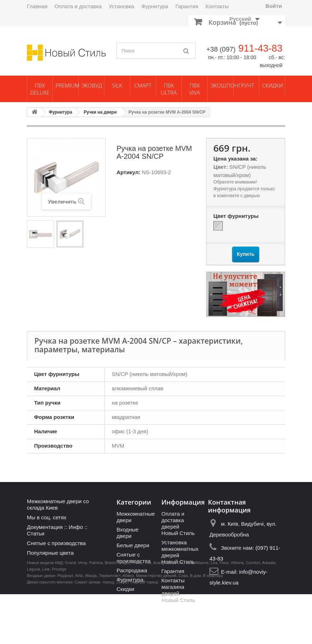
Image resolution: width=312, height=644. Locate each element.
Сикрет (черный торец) (138, 632)
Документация (45, 527)
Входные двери (127, 533)
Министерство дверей (156, 625)
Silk (117, 85)
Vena (83, 612)
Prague (124, 612)
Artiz (79, 625)
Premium (67, 85)
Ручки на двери (100, 112)
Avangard (162, 612)
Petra (137, 612)
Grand (70, 612)
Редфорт (65, 625)
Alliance (202, 612)
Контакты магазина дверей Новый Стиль (178, 590)
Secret (178, 612)
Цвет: (221, 167)
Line (46, 619)
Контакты (217, 6)
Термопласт (110, 625)
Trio (148, 612)
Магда (91, 625)
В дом (196, 625)
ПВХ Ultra (169, 89)
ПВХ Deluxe (40, 89)
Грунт (246, 85)
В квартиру (213, 625)
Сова (183, 625)
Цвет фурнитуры (237, 216)
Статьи (36, 533)
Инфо (76, 527)
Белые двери (133, 545)
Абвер (128, 625)
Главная (37, 6)
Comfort (253, 612)
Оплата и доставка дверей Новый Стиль (178, 523)
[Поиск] (186, 51)
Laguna (34, 619)
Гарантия (187, 6)
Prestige (59, 619)
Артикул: (129, 172)
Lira (214, 612)
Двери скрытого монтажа (50, 632)
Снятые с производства (56, 543)
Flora (224, 612)
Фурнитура (155, 6)
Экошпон (222, 85)
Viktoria (237, 612)
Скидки (273, 85)
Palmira (96, 612)
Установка (121, 6)
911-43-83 (260, 48)
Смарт (143, 85)
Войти (274, 6)
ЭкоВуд (92, 85)
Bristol (110, 612)
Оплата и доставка (78, 6)
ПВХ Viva (194, 89)
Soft (189, 612)
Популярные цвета (50, 553)
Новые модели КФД (45, 612)
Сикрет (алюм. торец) (94, 632)
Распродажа (132, 570)
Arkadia (268, 612)
